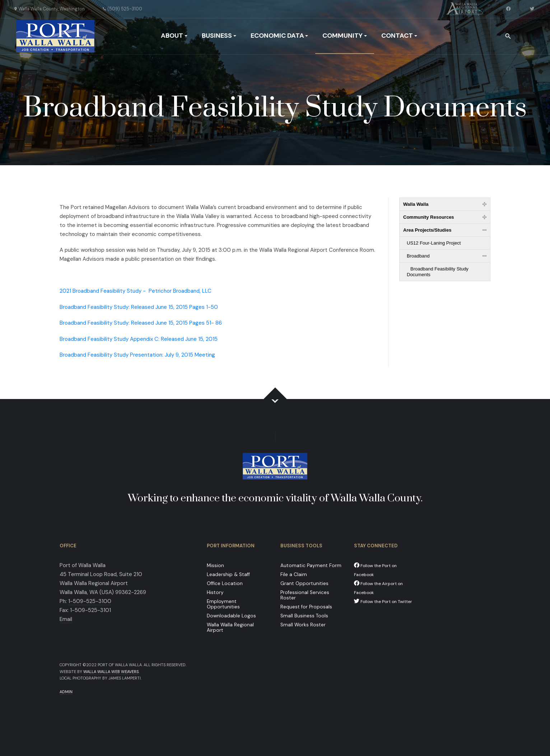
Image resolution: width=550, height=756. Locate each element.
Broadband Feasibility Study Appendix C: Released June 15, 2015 (139, 339)
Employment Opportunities (223, 604)
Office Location (225, 583)
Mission (215, 565)
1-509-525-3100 (90, 601)
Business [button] (219, 36)
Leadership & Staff (228, 574)
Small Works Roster (303, 625)
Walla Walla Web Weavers (111, 672)
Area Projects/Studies (427, 230)
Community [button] (345, 36)
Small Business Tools (304, 616)
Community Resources (429, 217)
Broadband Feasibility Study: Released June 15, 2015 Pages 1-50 (139, 307)
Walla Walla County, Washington (52, 9)
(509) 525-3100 (125, 9)
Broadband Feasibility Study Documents (438, 272)
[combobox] (509, 36)
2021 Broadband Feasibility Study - (136, 291)
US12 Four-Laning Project (434, 243)
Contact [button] (399, 36)
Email (66, 619)
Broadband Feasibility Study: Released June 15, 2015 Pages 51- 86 (141, 323)
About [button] (174, 36)
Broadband (418, 256)
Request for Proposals (306, 607)
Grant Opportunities (304, 583)
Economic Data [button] (279, 36)
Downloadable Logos (231, 616)
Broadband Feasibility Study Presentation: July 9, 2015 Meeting (137, 355)
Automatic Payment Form (311, 565)
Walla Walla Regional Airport (230, 627)
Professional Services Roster (305, 595)
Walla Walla (416, 204)
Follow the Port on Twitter (383, 602)
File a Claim (294, 574)
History (215, 592)
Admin (66, 692)
